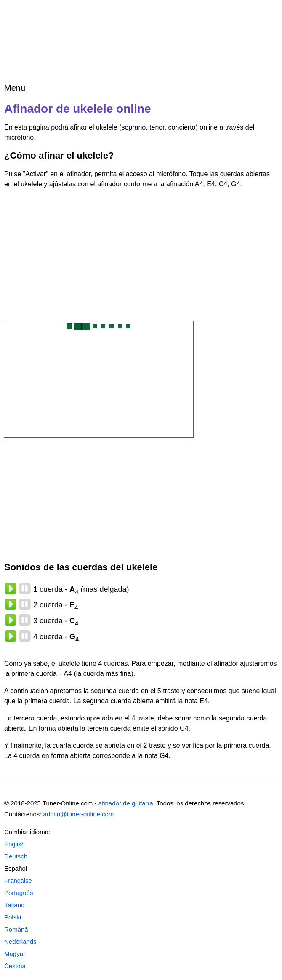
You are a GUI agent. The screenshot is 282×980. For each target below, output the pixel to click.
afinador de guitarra (126, 803)
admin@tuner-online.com (79, 814)
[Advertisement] (141, 255)
